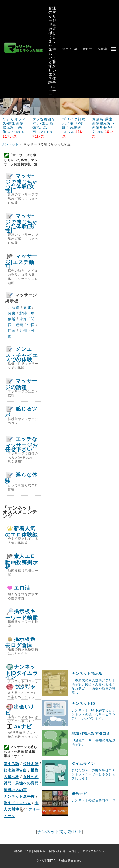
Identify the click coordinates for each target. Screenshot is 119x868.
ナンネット (10, 144)
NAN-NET (46, 861)
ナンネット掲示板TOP (60, 832)
